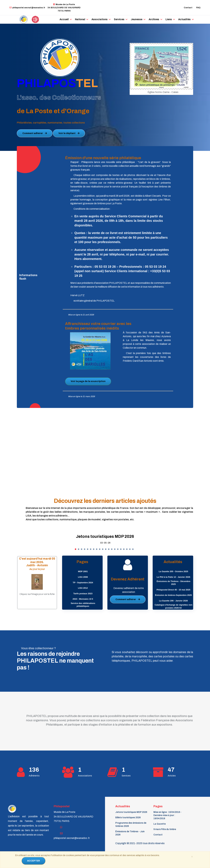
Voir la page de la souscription (88, 381)
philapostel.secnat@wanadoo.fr (27, 8)
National (81, 19)
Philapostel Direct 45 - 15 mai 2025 (173, 590)
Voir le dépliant (69, 133)
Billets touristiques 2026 (128, 818)
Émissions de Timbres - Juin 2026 (130, 833)
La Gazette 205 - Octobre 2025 (173, 571)
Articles (172, 776)
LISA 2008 (83, 577)
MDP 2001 (83, 571)
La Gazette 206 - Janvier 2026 (173, 601)
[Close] (192, 856)
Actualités (179, 19)
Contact (188, 8)
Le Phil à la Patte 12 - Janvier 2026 (173, 577)
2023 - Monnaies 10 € (83, 599)
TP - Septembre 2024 (83, 583)
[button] (76, 549)
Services (117, 19)
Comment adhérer (35, 133)
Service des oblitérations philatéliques (83, 605)
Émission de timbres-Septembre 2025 (173, 595)
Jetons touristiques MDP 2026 (105, 536)
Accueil (66, 19)
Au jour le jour (37, 569)
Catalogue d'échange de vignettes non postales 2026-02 (174, 606)
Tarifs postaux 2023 (83, 594)
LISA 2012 (83, 588)
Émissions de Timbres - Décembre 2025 (173, 583)
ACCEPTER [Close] (34, 861)
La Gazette (160, 824)
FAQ (198, 8)
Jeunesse (134, 19)
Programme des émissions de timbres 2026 (131, 825)
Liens (164, 19)
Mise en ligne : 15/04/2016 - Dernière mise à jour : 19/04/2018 (167, 815)
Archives (150, 19)
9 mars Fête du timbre (165, 829)
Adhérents (34, 776)
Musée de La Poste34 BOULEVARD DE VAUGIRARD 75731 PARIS (64, 8)
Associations (99, 19)
